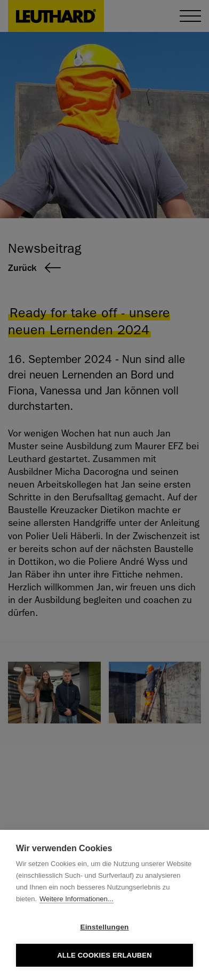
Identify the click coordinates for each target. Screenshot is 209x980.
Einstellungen (104, 927)
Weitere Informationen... (77, 899)
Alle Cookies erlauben (104, 955)
